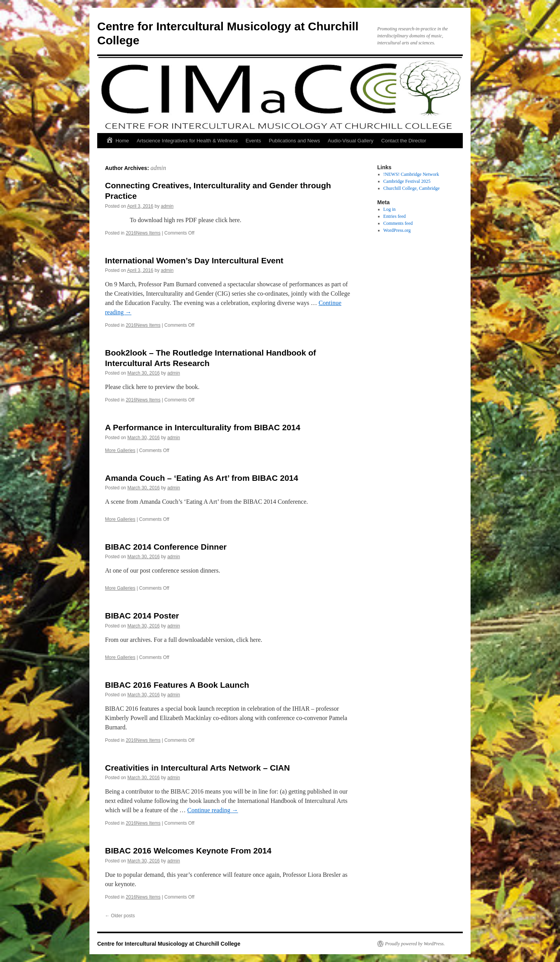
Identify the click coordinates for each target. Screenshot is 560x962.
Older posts (120, 916)
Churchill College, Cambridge (412, 188)
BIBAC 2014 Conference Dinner (166, 547)
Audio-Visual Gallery (351, 141)
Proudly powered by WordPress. (415, 944)
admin (158, 168)
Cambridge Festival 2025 (407, 181)
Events (253, 141)
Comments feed (398, 223)
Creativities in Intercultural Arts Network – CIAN (197, 768)
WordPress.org (397, 230)
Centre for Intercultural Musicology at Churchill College (169, 944)
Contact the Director (404, 141)
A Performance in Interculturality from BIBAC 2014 (203, 427)
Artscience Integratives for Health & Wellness (187, 141)
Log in (390, 209)
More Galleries (120, 450)
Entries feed (395, 216)
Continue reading (213, 810)
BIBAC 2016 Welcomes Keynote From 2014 (188, 851)
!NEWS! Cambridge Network (411, 174)
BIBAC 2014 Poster (142, 616)
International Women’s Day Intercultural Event (194, 260)
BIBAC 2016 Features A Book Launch (177, 685)
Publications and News (294, 141)
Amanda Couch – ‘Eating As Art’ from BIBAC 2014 (202, 478)
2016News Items (143, 233)
